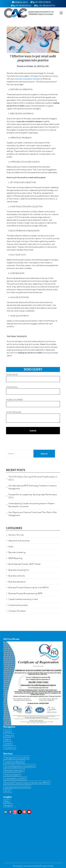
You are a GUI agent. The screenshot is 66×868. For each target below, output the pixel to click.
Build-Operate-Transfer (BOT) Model (25, 564)
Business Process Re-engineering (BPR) (25, 593)
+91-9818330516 (22, 6)
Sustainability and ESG (15, 778)
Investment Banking (14, 762)
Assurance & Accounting (19, 540)
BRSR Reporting (15, 558)
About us (9, 735)
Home (7, 731)
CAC (47, 66)
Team (7, 739)
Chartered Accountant (18, 605)
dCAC (7, 791)
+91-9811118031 (42, 2)
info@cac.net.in (20, 2)
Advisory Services (16, 535)
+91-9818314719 (46, 6)
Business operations (17, 582)
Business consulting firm (19, 570)
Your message (33, 417)
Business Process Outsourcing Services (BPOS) (29, 587)
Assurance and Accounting (17, 787)
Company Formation (17, 611)
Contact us (10, 748)
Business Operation (14, 770)
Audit (11, 546)
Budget (8, 805)
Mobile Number (33, 402)
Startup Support (12, 774)
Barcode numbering (17, 552)
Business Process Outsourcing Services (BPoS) (27, 783)
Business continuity (17, 576)
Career (8, 743)
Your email (33, 389)
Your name (33, 377)
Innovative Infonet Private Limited (39, 866)
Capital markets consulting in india (23, 599)
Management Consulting (16, 758)
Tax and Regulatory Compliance (20, 766)
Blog (7, 801)
